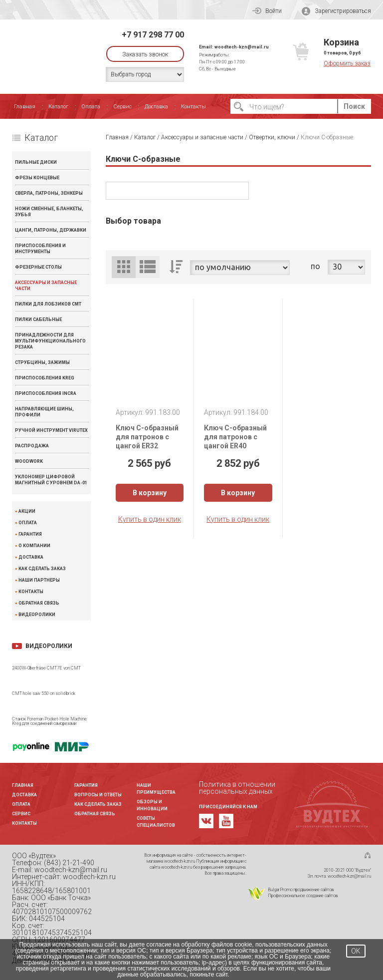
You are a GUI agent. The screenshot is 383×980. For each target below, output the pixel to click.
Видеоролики (37, 615)
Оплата (91, 107)
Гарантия (30, 534)
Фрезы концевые (37, 178)
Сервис (122, 107)
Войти (267, 11)
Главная (25, 107)
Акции (27, 511)
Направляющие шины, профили (44, 412)
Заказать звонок (145, 54)
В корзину (150, 493)
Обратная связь (39, 603)
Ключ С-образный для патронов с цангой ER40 (235, 437)
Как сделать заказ (42, 569)
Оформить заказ (347, 63)
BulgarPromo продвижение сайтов (301, 890)
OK (356, 951)
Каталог (58, 107)
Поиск (354, 106)
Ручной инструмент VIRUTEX (51, 430)
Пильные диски (36, 162)
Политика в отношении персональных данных (237, 788)
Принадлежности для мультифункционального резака (50, 341)
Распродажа (32, 446)
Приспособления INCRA (46, 393)
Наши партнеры (39, 580)
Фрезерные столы (38, 267)
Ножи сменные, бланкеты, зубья (49, 212)
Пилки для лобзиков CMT (48, 304)
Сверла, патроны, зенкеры (49, 193)
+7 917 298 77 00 (153, 35)
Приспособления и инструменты (40, 249)
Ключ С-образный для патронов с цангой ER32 (147, 437)
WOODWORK (29, 461)
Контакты (193, 107)
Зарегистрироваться (336, 11)
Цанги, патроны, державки (51, 230)
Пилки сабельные (38, 320)
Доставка (156, 107)
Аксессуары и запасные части (46, 286)
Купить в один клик (150, 519)
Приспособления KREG (45, 378)
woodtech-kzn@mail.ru (242, 47)
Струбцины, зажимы (42, 362)
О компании (34, 546)
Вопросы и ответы (98, 795)
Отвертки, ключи (272, 137)
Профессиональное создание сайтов (303, 896)
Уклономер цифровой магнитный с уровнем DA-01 (51, 480)
